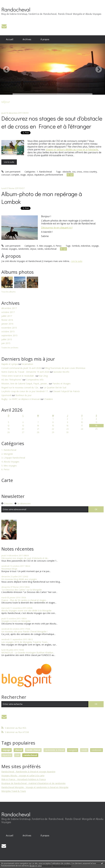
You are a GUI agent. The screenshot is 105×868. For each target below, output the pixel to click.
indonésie (86, 246)
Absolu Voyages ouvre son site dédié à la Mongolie (26, 611)
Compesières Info (35, 380)
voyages (13, 249)
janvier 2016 (7, 324)
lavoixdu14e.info (61, 372)
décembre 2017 (9, 308)
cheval (4, 249)
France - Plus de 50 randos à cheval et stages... (24, 600)
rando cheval (33, 750)
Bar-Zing (43, 376)
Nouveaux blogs (9, 569)
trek (17, 755)
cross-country (90, 172)
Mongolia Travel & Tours (14, 791)
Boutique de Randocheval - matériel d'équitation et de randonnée (33, 783)
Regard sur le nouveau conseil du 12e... (20, 387)
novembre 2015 (9, 328)
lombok (76, 246)
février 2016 (7, 320)
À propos (45, 39)
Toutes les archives (10, 348)
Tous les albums (8, 292)
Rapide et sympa (10, 364)
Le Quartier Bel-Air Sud (55, 387)
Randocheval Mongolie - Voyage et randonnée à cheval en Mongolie (35, 787)
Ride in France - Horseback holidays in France (24, 779)
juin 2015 (6, 343)
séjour (30, 175)
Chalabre (48, 399)
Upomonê (6, 395)
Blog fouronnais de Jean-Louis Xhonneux (65, 368)
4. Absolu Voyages (10, 462)
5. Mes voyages (45, 246)
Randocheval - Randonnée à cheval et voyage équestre (28, 772)
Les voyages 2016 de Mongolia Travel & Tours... (25, 642)
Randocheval (16, 9)
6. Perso (57, 246)
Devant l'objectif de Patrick (66, 391)
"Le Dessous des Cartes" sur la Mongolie (22, 590)
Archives (27, 39)
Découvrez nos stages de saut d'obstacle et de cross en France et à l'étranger (52, 122)
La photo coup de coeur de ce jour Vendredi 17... (25, 391)
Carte (7, 480)
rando (40, 249)
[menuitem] (10, 39)
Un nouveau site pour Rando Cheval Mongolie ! (24, 632)
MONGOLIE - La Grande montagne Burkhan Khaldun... (28, 653)
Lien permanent (11, 172)
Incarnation (28, 364)
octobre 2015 (8, 332)
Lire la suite (9, 162)
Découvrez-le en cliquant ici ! (57, 228)
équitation (39, 175)
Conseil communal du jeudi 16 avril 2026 (21, 368)
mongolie (73, 750)
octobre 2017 (8, 312)
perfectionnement (54, 175)
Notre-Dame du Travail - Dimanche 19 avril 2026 (25, 372)
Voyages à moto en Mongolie (16, 621)
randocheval (50, 249)
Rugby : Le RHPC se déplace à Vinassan (21, 399)
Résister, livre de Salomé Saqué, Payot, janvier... (25, 384)
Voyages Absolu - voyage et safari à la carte (23, 776)
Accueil (10, 39)
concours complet (10, 175)
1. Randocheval (44, 172)
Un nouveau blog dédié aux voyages (19, 579)
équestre (7, 755)
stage (23, 175)
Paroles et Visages (62, 384)
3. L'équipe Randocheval (13, 458)
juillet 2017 (7, 316)
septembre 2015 (9, 336)
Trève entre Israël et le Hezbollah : (18, 376)
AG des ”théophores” (12, 380)
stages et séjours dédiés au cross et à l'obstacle (72, 149)
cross (79, 172)
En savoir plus (36, 866)
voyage (95, 246)
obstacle (67, 172)
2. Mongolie (7, 454)
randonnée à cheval (54, 750)
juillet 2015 (7, 340)
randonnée (24, 249)
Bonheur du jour (24, 395)
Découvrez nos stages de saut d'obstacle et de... (25, 558)
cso (74, 172)
